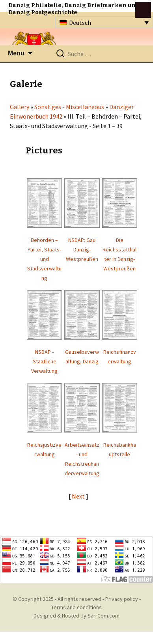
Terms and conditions (76, 607)
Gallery (20, 107)
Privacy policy (122, 599)
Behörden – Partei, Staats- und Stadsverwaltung (44, 259)
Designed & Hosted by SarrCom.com (76, 616)
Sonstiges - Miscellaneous (69, 107)
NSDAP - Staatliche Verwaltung (44, 361)
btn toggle (143, 10)
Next (79, 496)
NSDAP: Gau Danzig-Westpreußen (82, 249)
